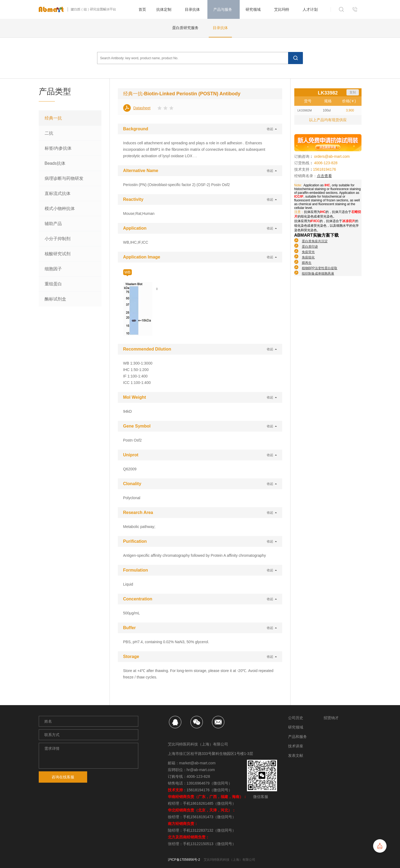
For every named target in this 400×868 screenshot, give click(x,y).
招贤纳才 (331, 718)
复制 (353, 92)
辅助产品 (53, 224)
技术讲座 (296, 746)
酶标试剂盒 (55, 299)
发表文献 (296, 755)
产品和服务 (298, 737)
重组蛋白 (53, 284)
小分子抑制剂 (58, 239)
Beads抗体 (55, 163)
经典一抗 (53, 118)
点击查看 (324, 176)
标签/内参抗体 (58, 148)
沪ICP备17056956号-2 (184, 860)
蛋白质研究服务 (185, 28)
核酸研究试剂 (58, 254)
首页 (142, 9)
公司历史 (296, 718)
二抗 (49, 133)
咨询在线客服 (63, 777)
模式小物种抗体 (60, 209)
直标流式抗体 (58, 193)
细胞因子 (53, 269)
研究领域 (296, 727)
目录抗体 (220, 28)
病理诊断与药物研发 (64, 178)
